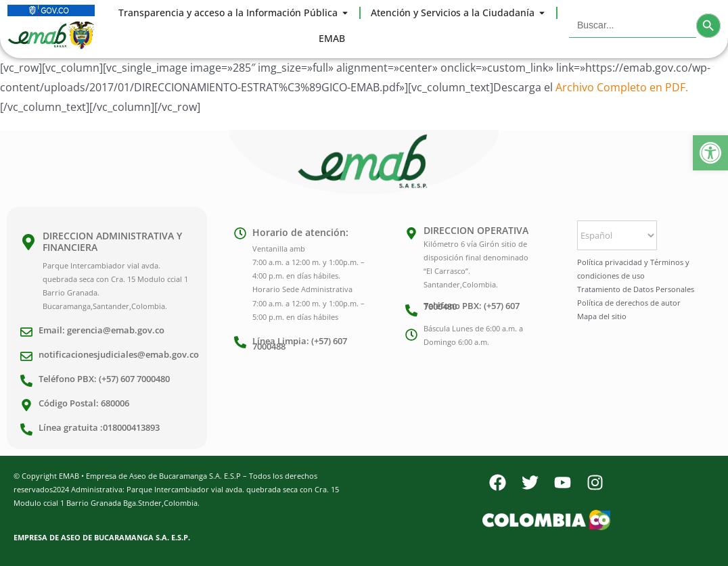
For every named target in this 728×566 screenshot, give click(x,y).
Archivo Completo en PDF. (622, 87)
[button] (710, 153)
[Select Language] (617, 235)
